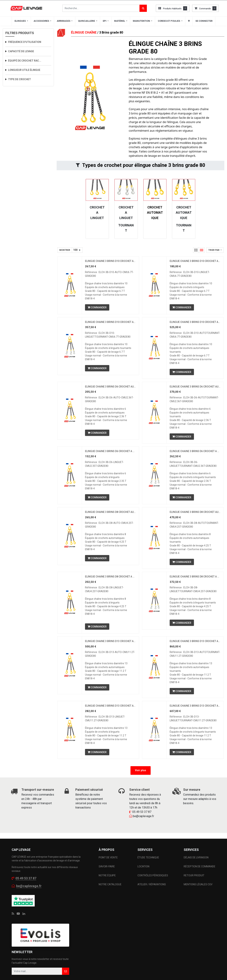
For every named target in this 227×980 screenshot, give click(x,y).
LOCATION (144, 875)
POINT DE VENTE (108, 866)
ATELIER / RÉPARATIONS (152, 893)
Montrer (65, 250)
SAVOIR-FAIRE (107, 875)
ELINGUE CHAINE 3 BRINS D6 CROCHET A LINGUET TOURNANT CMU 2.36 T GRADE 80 (195, 455)
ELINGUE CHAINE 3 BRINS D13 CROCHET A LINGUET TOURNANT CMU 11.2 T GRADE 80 (195, 714)
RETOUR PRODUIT (194, 884)
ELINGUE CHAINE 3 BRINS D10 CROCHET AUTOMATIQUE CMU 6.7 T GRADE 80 (110, 262)
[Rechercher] (143, 8)
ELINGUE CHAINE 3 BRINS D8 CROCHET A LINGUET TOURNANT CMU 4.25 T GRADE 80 (195, 582)
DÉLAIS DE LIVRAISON (196, 866)
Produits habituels (172, 9)
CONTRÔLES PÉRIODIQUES (153, 884)
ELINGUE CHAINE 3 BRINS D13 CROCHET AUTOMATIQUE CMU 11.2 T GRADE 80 (110, 648)
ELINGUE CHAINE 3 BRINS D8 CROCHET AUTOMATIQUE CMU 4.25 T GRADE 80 (110, 517)
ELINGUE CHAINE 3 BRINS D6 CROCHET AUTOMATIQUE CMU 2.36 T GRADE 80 (110, 389)
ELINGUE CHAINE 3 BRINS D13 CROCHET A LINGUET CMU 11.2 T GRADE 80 (110, 714)
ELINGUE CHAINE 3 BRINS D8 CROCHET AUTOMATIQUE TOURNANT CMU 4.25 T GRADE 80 (195, 517)
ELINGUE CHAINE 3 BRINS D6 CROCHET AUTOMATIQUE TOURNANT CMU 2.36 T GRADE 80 (195, 389)
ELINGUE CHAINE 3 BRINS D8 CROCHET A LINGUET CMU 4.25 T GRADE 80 (110, 582)
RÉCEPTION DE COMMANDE (200, 875)
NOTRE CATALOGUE (110, 893)
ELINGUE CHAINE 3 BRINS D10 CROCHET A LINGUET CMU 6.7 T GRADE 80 (195, 262)
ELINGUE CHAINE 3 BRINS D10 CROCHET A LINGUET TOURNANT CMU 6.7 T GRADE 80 (110, 323)
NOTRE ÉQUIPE (107, 884)
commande (205, 9)
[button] (215, 250)
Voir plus (141, 779)
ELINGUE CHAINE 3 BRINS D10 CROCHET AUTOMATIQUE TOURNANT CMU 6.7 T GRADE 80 (195, 323)
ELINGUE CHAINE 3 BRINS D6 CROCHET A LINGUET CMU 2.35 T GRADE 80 (110, 455)
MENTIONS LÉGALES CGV (198, 893)
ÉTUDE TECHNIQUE (149, 866)
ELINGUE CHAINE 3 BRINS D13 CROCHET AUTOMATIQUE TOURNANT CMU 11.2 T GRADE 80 (195, 648)
